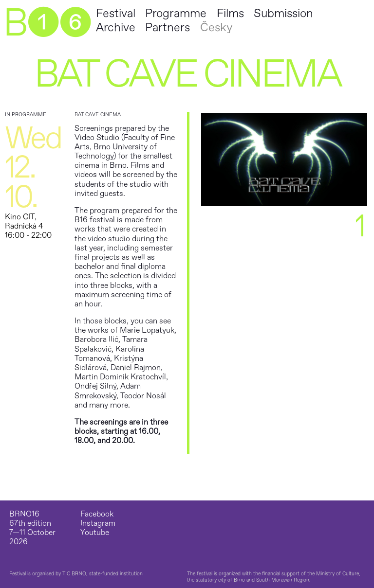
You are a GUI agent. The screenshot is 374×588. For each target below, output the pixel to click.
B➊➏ (47, 23)
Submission (283, 13)
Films (230, 13)
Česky (216, 27)
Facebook (97, 514)
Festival (116, 13)
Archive (116, 27)
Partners (168, 27)
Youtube (95, 533)
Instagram (98, 524)
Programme (176, 13)
